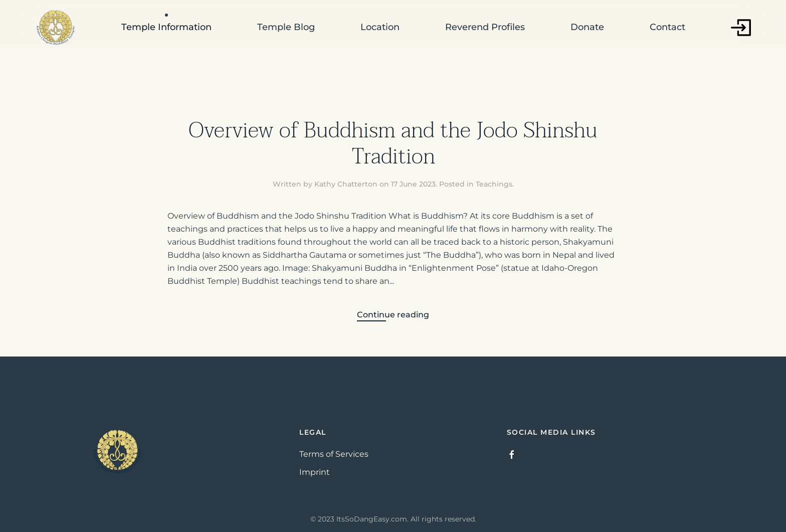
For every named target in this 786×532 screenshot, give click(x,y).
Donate (587, 27)
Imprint (315, 472)
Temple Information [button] (166, 27)
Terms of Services (334, 454)
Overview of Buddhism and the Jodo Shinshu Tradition (393, 144)
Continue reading (393, 315)
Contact (667, 27)
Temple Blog (286, 27)
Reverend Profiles (485, 27)
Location (380, 27)
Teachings (494, 184)
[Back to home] (55, 28)
